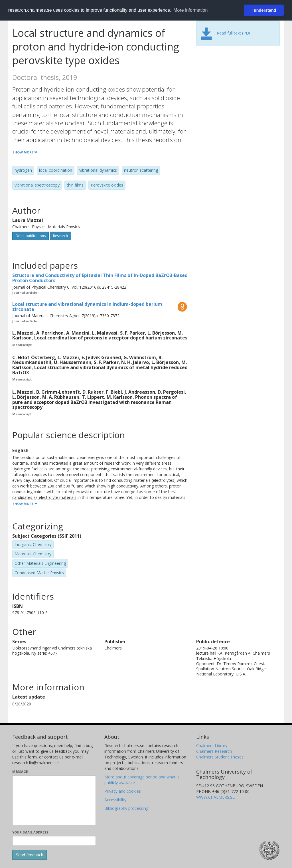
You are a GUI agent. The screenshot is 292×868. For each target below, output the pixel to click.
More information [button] (190, 10)
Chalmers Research (214, 751)
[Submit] (30, 855)
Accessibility (115, 800)
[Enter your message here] (54, 800)
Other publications (31, 236)
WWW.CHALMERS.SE (215, 797)
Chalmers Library (212, 745)
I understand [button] (264, 10)
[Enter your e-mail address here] (54, 841)
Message (20, 771)
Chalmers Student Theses (220, 757)
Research (60, 236)
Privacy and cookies (123, 791)
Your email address (30, 832)
